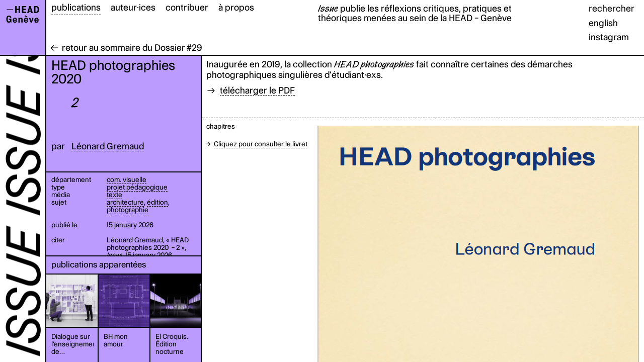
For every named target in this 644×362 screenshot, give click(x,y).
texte (114, 195)
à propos (236, 7)
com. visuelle (127, 179)
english (603, 23)
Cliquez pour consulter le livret (261, 144)
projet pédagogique (137, 187)
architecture (125, 202)
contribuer (187, 7)
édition (157, 202)
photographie (128, 210)
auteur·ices (133, 7)
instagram (609, 37)
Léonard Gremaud (108, 146)
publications (76, 7)
